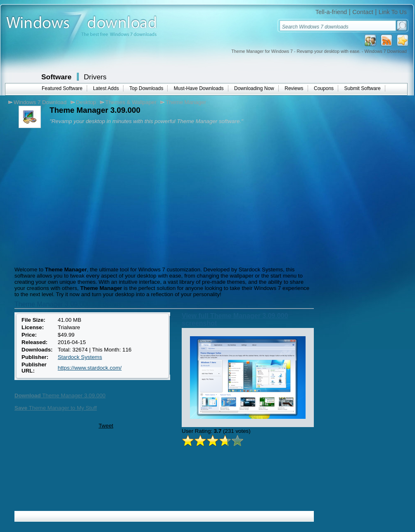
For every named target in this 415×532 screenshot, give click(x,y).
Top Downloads (146, 88)
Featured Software (62, 88)
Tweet (106, 426)
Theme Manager (186, 102)
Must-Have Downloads (199, 88)
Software (56, 77)
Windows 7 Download (40, 102)
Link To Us (393, 12)
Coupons (324, 88)
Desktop (86, 102)
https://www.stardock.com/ (90, 368)
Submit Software (363, 88)
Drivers (95, 77)
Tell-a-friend (331, 12)
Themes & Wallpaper (131, 102)
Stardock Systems (80, 357)
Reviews (294, 88)
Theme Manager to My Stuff (56, 408)
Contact (363, 12)
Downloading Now (254, 88)
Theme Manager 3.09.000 (60, 395)
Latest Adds (106, 88)
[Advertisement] (82, 196)
